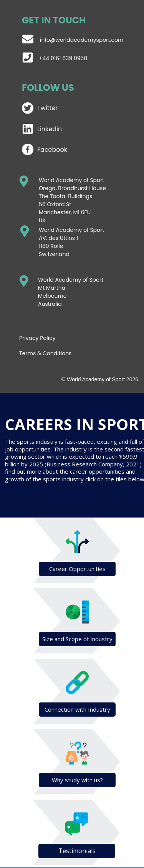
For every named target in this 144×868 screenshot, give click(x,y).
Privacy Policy (37, 338)
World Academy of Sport (71, 230)
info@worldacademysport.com (82, 40)
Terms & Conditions (45, 353)
